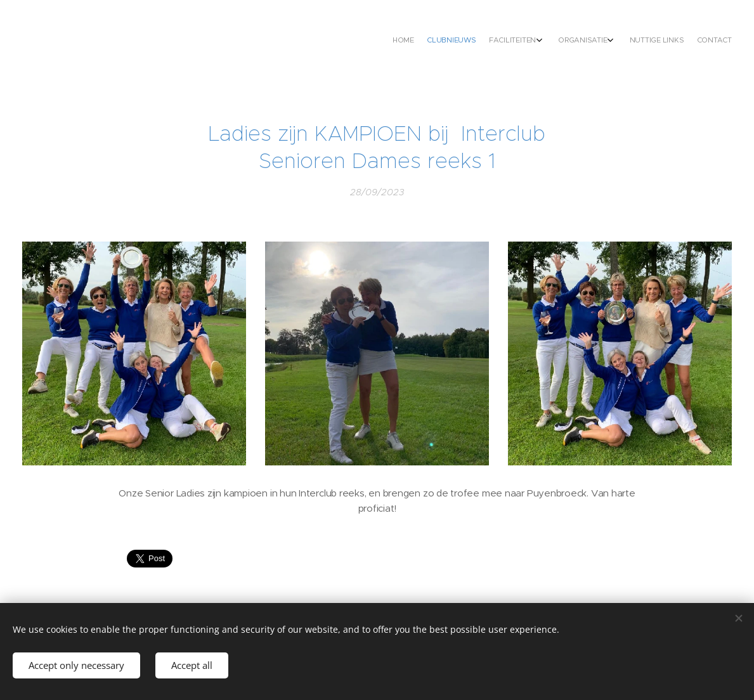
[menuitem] (651, 41)
